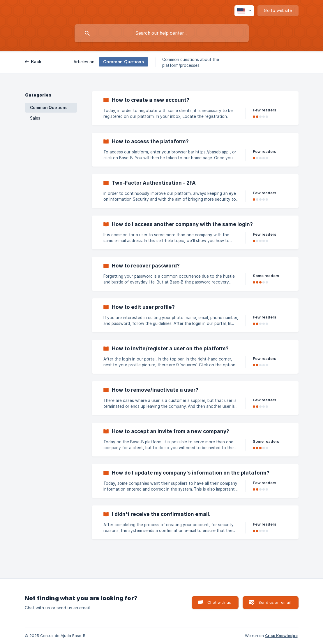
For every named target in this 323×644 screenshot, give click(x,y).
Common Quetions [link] (49, 108)
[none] (244, 11)
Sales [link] (35, 118)
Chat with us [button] (219, 602)
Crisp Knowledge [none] (281, 636)
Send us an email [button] (275, 602)
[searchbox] (162, 33)
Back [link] (36, 62)
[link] (195, 108)
